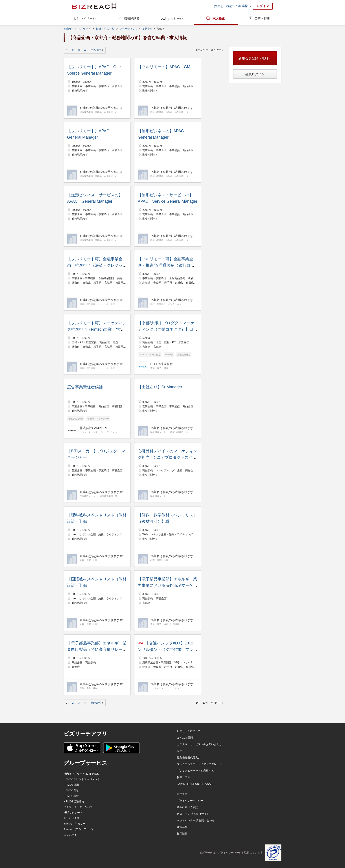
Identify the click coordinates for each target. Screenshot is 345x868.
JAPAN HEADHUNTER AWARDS (197, 784)
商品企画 (147, 29)
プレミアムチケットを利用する (195, 771)
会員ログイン (255, 74)
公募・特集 (262, 18)
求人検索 (219, 18)
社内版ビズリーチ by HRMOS (81, 774)
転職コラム (184, 777)
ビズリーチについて (189, 731)
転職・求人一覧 (105, 29)
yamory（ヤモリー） (76, 824)
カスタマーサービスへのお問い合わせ (199, 744)
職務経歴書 (132, 18)
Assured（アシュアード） (79, 829)
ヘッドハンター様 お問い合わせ (196, 820)
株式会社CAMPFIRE (94, 428)
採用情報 (182, 834)
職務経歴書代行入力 (189, 758)
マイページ (88, 18)
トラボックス (72, 818)
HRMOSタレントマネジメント (82, 779)
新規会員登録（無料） (255, 58)
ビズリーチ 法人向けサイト (193, 814)
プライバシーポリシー (190, 801)
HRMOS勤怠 (71, 790)
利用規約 (182, 794)
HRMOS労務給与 (74, 802)
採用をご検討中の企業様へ (233, 6)
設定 (180, 751)
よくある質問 (185, 738)
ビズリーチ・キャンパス (78, 807)
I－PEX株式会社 (161, 364)
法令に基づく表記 (187, 807)
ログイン (263, 6)
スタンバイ (70, 835)
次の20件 (96, 50)
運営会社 (182, 827)
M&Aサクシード (73, 813)
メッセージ (175, 18)
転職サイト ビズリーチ (77, 29)
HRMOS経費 (71, 796)
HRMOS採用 (71, 785)
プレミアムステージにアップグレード (199, 764)
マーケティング (128, 29)
